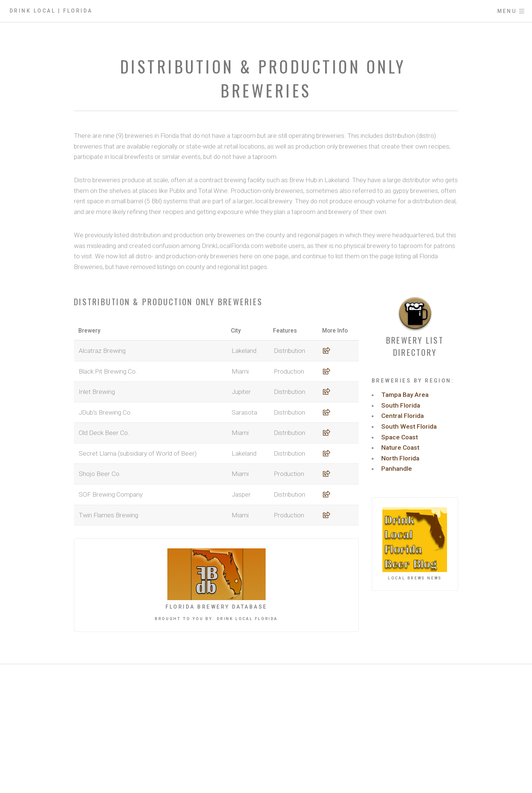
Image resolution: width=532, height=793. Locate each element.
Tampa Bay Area (405, 395)
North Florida (400, 458)
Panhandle (397, 469)
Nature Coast (400, 447)
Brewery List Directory (415, 346)
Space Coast (400, 437)
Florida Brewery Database (216, 607)
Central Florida (403, 416)
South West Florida (409, 426)
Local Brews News (415, 578)
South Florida (401, 405)
